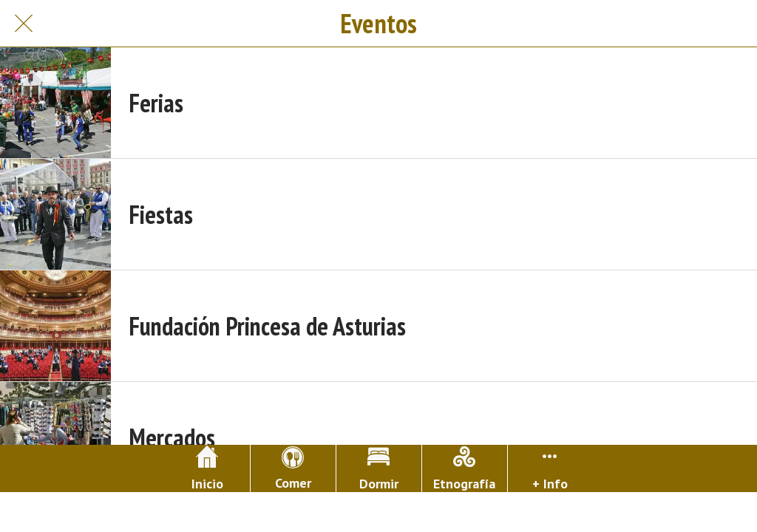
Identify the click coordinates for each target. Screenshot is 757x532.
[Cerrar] (24, 24)
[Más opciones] (550, 468)
